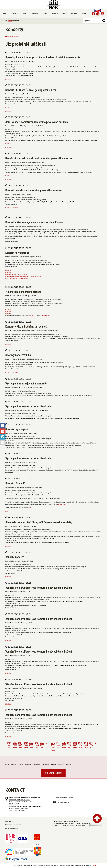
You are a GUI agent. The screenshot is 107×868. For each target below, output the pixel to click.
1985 (48, 747)
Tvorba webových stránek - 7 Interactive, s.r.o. (95, 825)
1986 (42, 747)
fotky (7, 511)
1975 (53, 750)
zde (30, 508)
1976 (97, 747)
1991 (15, 747)
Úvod (10, 21)
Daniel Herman (46, 315)
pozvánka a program (12, 208)
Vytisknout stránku (12, 36)
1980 (75, 747)
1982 (64, 747)
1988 (31, 747)
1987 (37, 747)
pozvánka (8, 107)
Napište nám (53, 773)
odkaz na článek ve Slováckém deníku (17, 279)
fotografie (8, 313)
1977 (91, 747)
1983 (58, 747)
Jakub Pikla (32, 315)
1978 (86, 747)
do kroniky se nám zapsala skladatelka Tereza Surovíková (23, 276)
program (8, 79)
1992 (9, 747)
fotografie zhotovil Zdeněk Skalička (16, 274)
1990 (20, 747)
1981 (69, 747)
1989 (26, 747)
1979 (80, 747)
